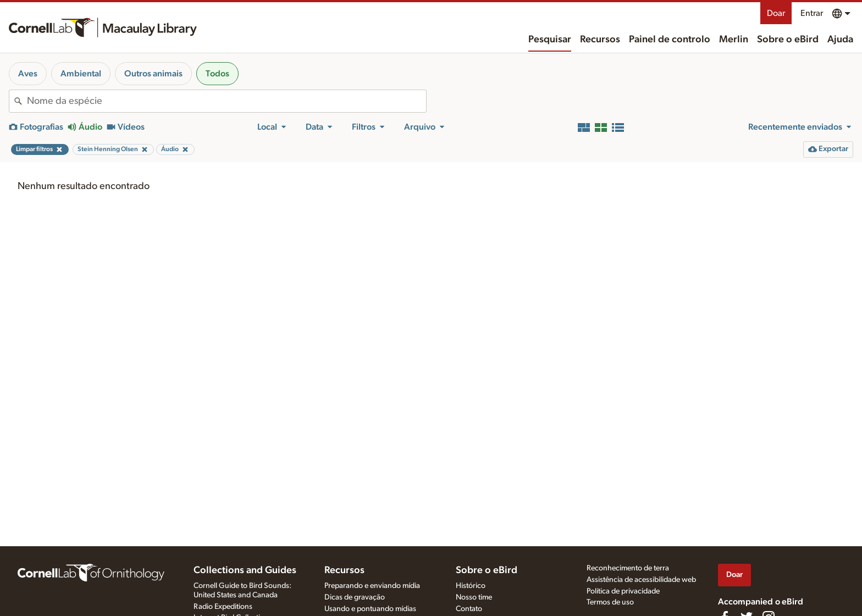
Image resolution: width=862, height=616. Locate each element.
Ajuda (840, 40)
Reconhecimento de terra (628, 568)
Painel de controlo (670, 40)
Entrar (812, 13)
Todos (217, 74)
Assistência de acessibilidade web (641, 580)
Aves (28, 74)
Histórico (471, 586)
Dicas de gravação (355, 597)
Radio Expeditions (223, 607)
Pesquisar (550, 40)
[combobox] (226, 101)
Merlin (734, 40)
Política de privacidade (623, 591)
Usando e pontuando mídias (370, 609)
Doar (776, 13)
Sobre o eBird (788, 40)
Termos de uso (610, 602)
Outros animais (153, 74)
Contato (469, 609)
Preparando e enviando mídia (372, 586)
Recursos (600, 40)
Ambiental (81, 74)
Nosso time (474, 597)
